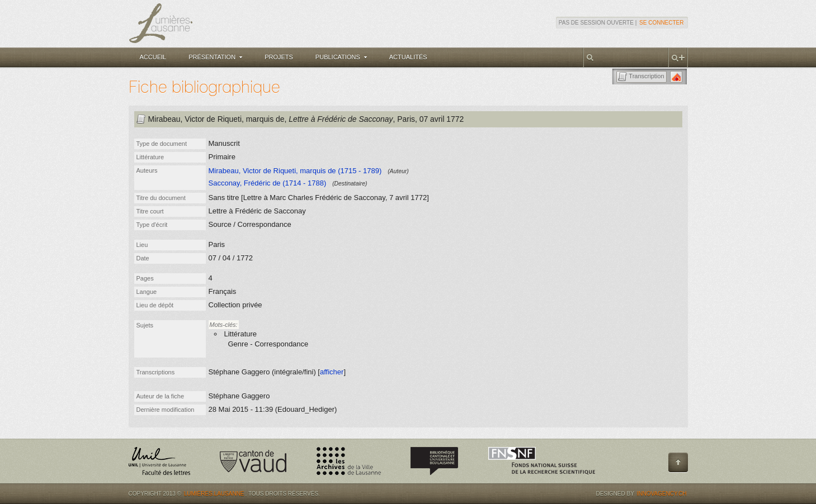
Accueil (153, 57)
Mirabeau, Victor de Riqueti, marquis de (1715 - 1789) (295, 171)
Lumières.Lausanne (214, 494)
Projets (279, 57)
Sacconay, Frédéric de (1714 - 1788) (268, 183)
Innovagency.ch (661, 494)
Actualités (408, 57)
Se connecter (661, 23)
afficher (332, 372)
